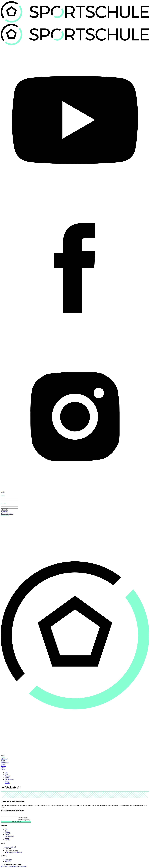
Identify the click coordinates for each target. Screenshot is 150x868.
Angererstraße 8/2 (10, 847)
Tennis (3, 768)
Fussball (3, 766)
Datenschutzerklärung (12, 866)
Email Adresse (23, 818)
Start (6, 773)
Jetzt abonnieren (16, 822)
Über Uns (8, 861)
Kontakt (7, 783)
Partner (7, 781)
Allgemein (4, 759)
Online (3, 769)
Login (3, 492)
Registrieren (4, 512)
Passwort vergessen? (7, 514)
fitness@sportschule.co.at (14, 852)
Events (7, 778)
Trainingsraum (9, 779)
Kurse (6, 774)
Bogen (3, 761)
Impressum (23, 866)
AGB (2, 866)
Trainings (8, 776)
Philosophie (8, 860)
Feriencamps (5, 762)
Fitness (3, 764)
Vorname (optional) (24, 820)
